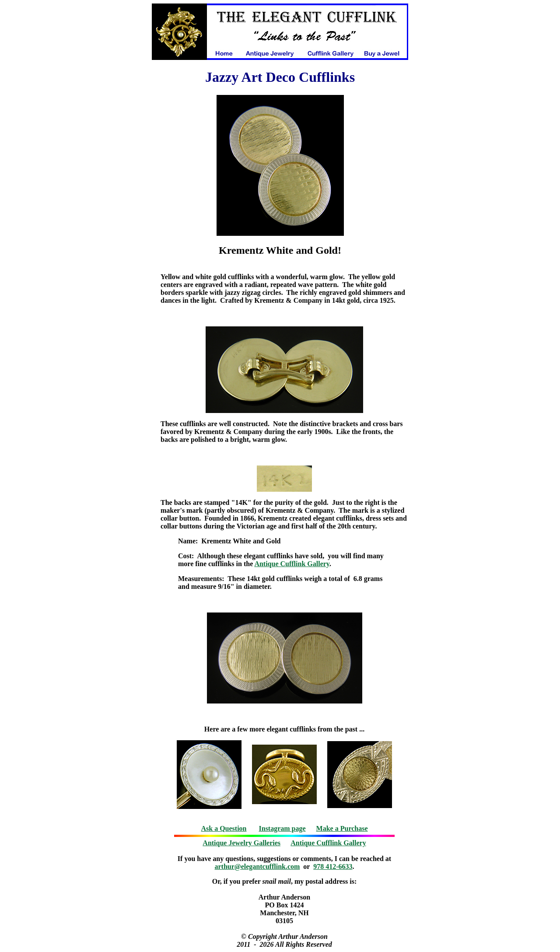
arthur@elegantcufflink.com (257, 866)
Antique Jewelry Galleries (241, 843)
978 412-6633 (333, 866)
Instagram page (282, 828)
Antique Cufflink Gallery (292, 564)
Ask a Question (224, 828)
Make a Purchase (342, 828)
